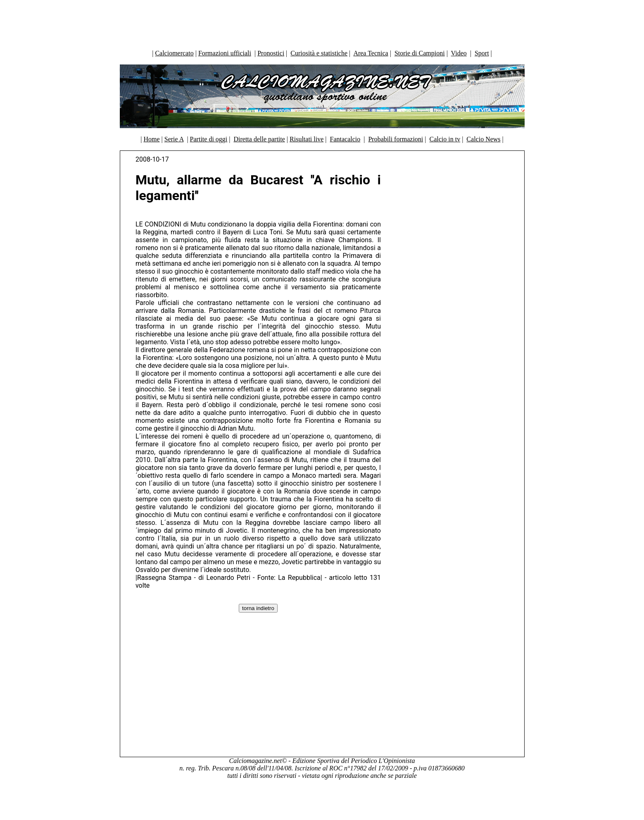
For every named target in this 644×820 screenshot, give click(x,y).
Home (151, 139)
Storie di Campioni (420, 53)
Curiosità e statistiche (319, 53)
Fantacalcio (345, 139)
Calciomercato (174, 53)
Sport (482, 53)
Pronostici (271, 53)
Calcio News (483, 139)
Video (459, 53)
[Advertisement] (322, 23)
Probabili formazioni (396, 139)
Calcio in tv (445, 139)
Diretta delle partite (259, 139)
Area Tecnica (371, 53)
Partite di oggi (209, 139)
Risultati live (307, 139)
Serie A (174, 139)
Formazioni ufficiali (225, 53)
